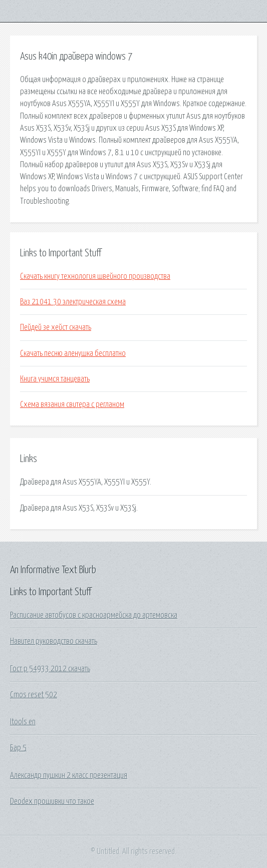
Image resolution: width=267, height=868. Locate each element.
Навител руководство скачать (54, 641)
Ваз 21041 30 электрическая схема (73, 302)
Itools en (23, 722)
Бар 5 (18, 748)
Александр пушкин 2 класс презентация (69, 775)
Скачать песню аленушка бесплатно (73, 353)
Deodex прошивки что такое (52, 801)
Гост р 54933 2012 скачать (50, 669)
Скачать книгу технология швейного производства (95, 276)
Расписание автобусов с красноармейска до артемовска (94, 615)
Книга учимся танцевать (55, 379)
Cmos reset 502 (34, 695)
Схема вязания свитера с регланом (72, 404)
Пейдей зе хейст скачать (56, 327)
